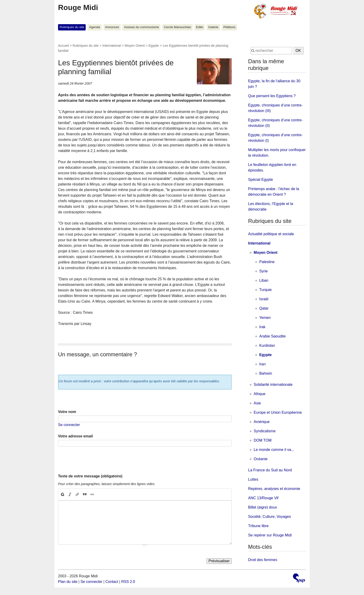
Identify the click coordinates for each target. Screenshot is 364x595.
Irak (262, 327)
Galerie (213, 27)
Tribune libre (258, 526)
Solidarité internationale (273, 385)
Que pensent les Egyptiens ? (272, 96)
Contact (112, 582)
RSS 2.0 (128, 582)
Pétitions (229, 27)
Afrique (260, 394)
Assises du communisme (141, 27)
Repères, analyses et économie (274, 489)
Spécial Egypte (261, 180)
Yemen (265, 318)
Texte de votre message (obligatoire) (90, 476)
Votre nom (67, 412)
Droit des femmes (263, 560)
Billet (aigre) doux (263, 507)
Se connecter (69, 425)
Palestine (267, 262)
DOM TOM (263, 440)
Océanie (261, 459)
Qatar (264, 308)
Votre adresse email (75, 436)
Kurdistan (267, 345)
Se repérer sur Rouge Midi (270, 535)
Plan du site (68, 582)
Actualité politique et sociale (271, 234)
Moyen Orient (135, 46)
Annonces (112, 27)
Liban (264, 280)
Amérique (262, 422)
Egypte (154, 46)
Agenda (95, 27)
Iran (263, 364)
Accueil (63, 46)
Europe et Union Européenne (278, 412)
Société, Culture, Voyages (270, 517)
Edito (200, 27)
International (112, 46)
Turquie (266, 290)
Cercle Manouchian (177, 27)
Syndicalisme (265, 431)
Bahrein (266, 373)
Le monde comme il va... (274, 450)
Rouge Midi (78, 7)
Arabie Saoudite (273, 336)
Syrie (263, 271)
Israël (264, 299)
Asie (257, 403)
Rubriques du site (72, 27)
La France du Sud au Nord (270, 470)
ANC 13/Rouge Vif (263, 498)
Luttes (253, 479)
